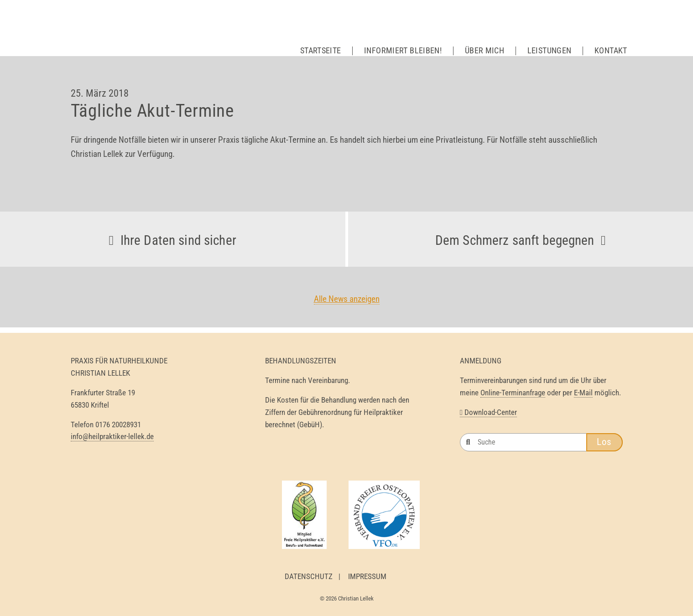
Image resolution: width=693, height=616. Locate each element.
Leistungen (550, 51)
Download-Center (488, 412)
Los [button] (604, 442)
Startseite (321, 51)
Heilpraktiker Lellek (144, 36)
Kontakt (611, 51)
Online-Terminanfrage (513, 393)
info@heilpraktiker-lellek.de (112, 436)
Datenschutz (309, 576)
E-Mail (583, 393)
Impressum (367, 576)
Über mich (485, 51)
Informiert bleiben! (403, 51)
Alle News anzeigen (347, 299)
